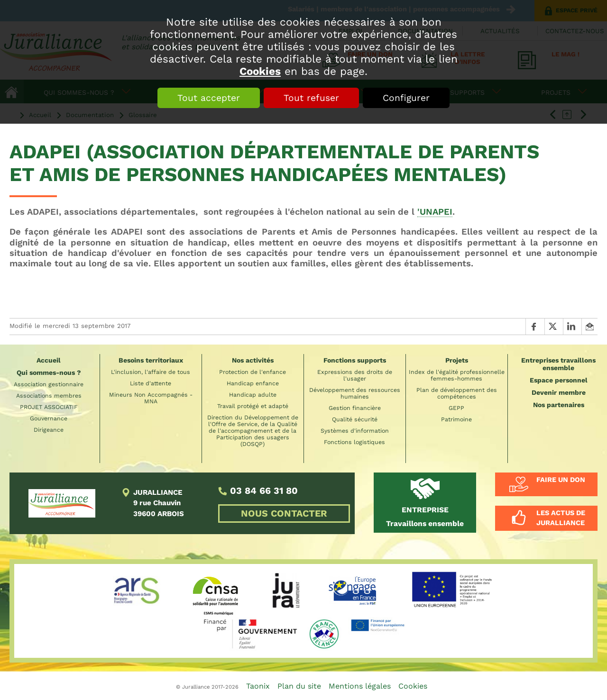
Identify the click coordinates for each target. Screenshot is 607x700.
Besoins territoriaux (151, 360)
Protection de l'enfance (253, 372)
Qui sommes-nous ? (49, 373)
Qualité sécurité (355, 419)
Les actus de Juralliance (561, 518)
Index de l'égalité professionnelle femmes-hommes (457, 375)
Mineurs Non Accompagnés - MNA (151, 398)
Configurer (406, 98)
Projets (457, 360)
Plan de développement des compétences (457, 393)
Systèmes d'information (355, 431)
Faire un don (561, 480)
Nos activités (253, 360)
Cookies (260, 71)
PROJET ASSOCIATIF (49, 407)
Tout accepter (209, 98)
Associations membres (49, 396)
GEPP (456, 408)
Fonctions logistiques (354, 442)
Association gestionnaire (49, 384)
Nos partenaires (559, 405)
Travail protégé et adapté (253, 406)
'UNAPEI (435, 212)
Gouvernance (49, 418)
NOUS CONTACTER (284, 514)
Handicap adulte (253, 395)
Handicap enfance (253, 383)
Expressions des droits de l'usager (355, 375)
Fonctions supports (355, 360)
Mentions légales (360, 686)
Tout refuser (311, 98)
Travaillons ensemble (425, 516)
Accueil (49, 360)
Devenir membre (559, 392)
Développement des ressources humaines (355, 393)
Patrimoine (456, 419)
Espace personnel (559, 380)
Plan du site (299, 686)
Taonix (258, 686)
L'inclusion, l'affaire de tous (151, 372)
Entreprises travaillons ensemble (558, 364)
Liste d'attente (151, 383)
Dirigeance (49, 430)
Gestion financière (355, 408)
